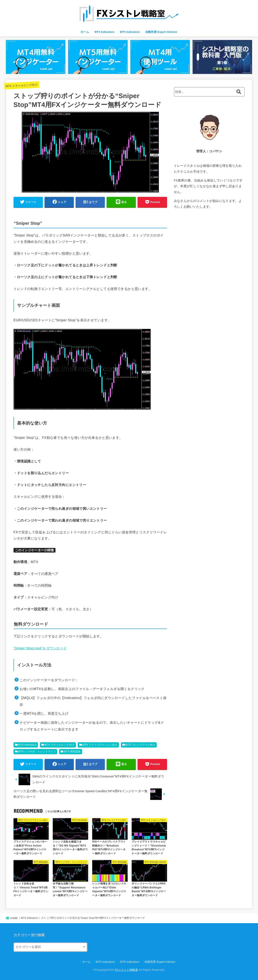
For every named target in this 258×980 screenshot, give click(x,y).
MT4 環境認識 (72, 752)
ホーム (85, 32)
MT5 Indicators (130, 32)
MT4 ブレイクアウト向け (140, 745)
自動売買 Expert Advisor (161, 32)
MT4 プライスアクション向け (100, 745)
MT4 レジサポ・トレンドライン (37, 752)
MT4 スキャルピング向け (22, 85)
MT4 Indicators (105, 32)
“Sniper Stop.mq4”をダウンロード (40, 648)
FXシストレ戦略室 (126, 970)
